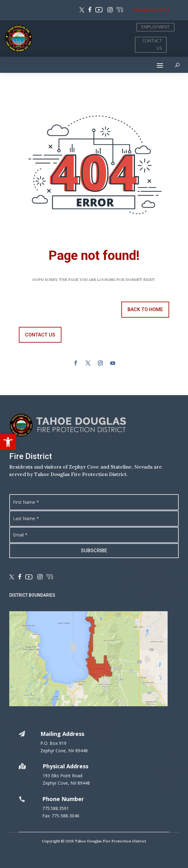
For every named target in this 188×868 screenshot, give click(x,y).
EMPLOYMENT (155, 27)
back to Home (145, 309)
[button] (8, 442)
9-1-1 (165, 9)
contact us (40, 335)
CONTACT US (152, 44)
